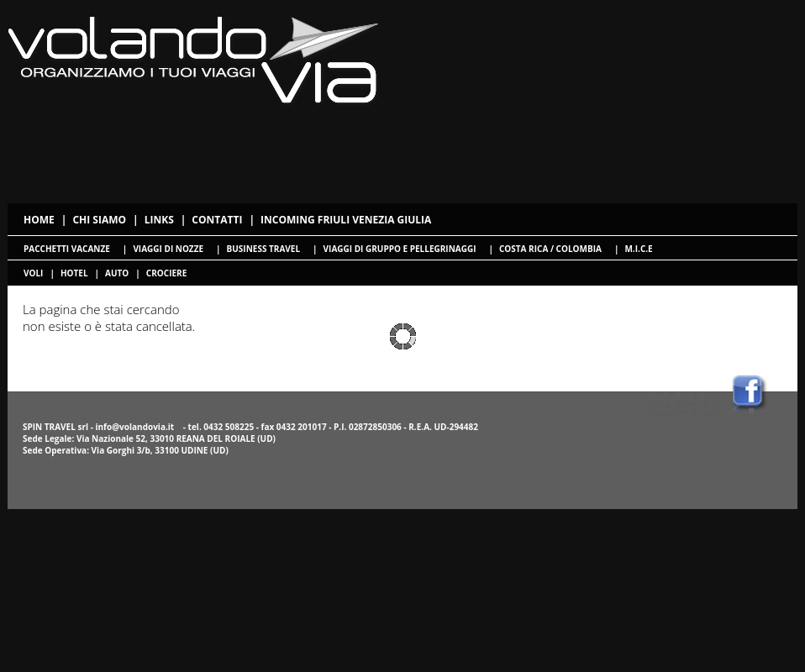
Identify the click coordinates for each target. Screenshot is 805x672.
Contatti (217, 220)
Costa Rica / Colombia (550, 249)
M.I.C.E (638, 249)
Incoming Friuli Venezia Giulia (346, 220)
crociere (166, 273)
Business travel (263, 249)
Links (159, 220)
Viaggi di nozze (168, 249)
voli (33, 273)
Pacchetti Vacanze (67, 249)
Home (39, 220)
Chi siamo (99, 220)
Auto (117, 273)
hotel (74, 273)
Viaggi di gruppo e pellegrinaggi (400, 249)
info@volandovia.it (134, 427)
